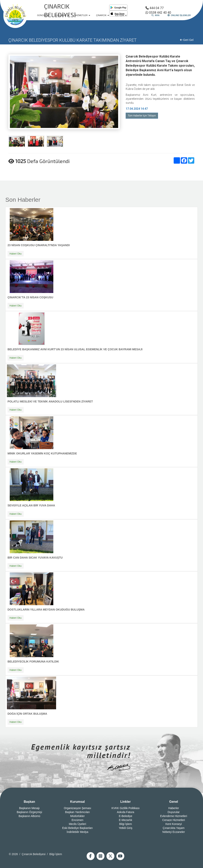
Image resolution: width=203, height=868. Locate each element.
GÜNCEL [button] (43, 15)
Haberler (174, 808)
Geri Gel (187, 40)
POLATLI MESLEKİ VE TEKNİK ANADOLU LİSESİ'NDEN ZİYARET (50, 401)
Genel (174, 802)
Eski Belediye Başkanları (78, 828)
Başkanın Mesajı (30, 808)
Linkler (125, 802)
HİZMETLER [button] (83, 15)
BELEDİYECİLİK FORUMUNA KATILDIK (33, 662)
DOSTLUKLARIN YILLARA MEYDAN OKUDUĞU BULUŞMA (46, 610)
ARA (156, 15)
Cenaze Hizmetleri (174, 820)
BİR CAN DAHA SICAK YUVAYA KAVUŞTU (35, 558)
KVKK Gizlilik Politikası (125, 808)
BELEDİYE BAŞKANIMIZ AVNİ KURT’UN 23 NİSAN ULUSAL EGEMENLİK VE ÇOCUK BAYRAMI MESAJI (75, 349)
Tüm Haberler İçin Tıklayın (142, 116)
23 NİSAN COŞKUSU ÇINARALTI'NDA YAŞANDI (39, 245)
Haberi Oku (16, 254)
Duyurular (174, 812)
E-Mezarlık (126, 820)
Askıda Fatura (126, 812)
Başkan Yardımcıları (77, 812)
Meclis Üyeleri (77, 824)
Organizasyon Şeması (78, 808)
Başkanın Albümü (29, 816)
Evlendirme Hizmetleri (174, 816)
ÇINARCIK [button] (103, 15)
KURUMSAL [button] (62, 15)
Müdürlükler (77, 816)
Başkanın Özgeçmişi (29, 812)
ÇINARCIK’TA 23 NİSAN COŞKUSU (30, 297)
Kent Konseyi (174, 824)
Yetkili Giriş (126, 828)
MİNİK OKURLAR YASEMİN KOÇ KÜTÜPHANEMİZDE (42, 453)
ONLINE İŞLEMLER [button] (179, 15)
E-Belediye (125, 816)
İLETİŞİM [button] (121, 15)
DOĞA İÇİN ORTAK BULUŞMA (27, 714)
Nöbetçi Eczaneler (174, 832)
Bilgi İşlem (125, 824)
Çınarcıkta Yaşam (174, 828)
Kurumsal (78, 802)
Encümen (77, 820)
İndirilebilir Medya (77, 832)
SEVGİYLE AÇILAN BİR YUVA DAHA (31, 505)
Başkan (29, 802)
